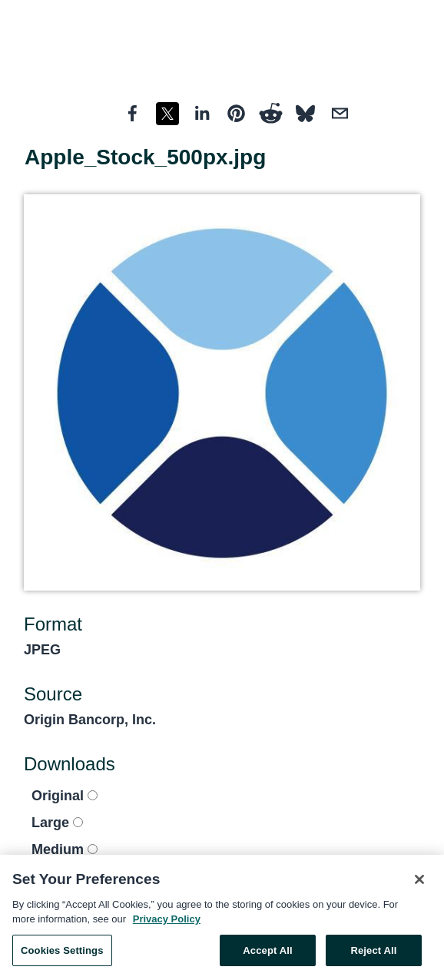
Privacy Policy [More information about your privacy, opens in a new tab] (167, 923)
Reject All (373, 954)
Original (65, 796)
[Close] (419, 883)
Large (57, 823)
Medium (65, 849)
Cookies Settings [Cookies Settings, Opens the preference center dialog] (62, 954)
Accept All (267, 954)
